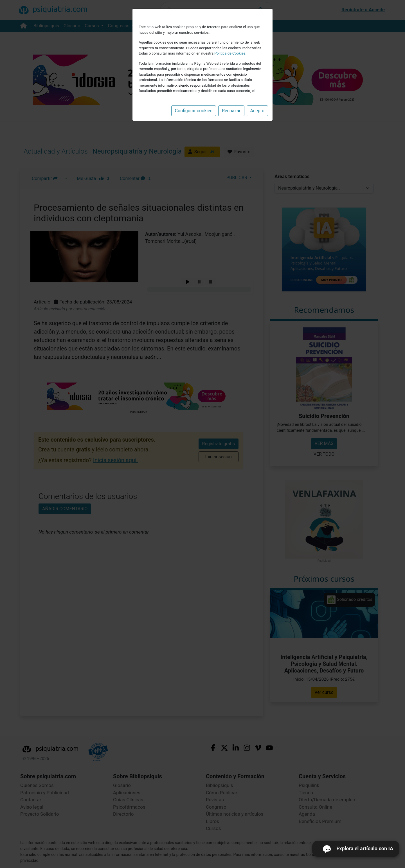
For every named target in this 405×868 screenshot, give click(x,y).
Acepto (257, 111)
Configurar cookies (194, 111)
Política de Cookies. (230, 53)
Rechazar (231, 111)
